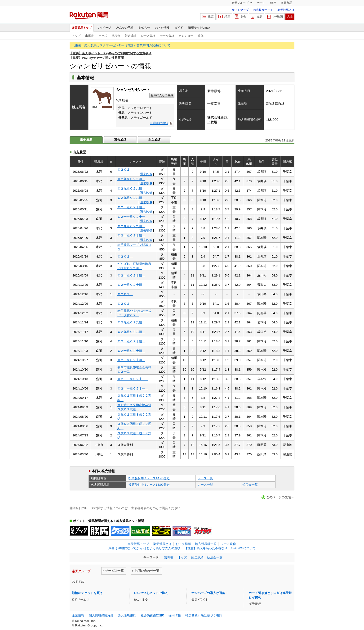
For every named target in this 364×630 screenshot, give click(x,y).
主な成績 (154, 140)
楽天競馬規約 (127, 615)
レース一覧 (205, 478)
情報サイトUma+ (199, 28)
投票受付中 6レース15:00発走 (149, 485)
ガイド (179, 28)
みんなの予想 (125, 28)
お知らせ (144, 28)
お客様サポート (263, 10)
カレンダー (186, 36)
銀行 (273, 3)
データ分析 (167, 36)
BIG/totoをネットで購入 (151, 593)
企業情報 (78, 615)
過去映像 (146, 174)
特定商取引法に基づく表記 (204, 615)
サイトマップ (240, 10)
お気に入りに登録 (162, 95)
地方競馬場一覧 (206, 544)
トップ (76, 36)
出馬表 (89, 36)
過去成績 (120, 140)
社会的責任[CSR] (152, 615)
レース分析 (148, 36)
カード (261, 3)
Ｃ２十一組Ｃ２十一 (133, 217)
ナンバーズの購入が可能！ (210, 593)
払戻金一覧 (250, 485)
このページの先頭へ (280, 497)
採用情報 (175, 615)
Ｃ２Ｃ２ (125, 170)
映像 (201, 36)
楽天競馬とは (286, 10)
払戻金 (116, 36)
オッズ (103, 36)
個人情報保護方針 (101, 615)
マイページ (104, 28)
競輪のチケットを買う (87, 593)
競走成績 (131, 36)
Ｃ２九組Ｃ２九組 (131, 179)
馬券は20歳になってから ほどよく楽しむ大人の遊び (144, 548)
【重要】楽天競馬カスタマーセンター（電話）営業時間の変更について (121, 45)
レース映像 (228, 544)
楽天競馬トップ (82, 28)
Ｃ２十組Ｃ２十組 (131, 207)
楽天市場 (286, 3)
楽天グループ (240, 3)
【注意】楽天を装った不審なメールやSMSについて (220, 548)
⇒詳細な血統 (159, 123)
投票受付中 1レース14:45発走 (149, 478)
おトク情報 (162, 28)
